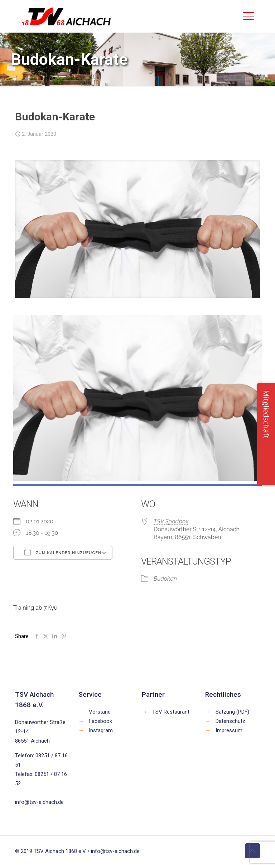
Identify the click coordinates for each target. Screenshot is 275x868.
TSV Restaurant (171, 712)
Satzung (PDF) (232, 712)
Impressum (229, 730)
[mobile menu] (249, 16)
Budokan (165, 579)
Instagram (101, 730)
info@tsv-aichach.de (39, 802)
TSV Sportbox (171, 521)
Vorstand (100, 712)
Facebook (100, 721)
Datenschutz (230, 721)
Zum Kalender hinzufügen (63, 552)
